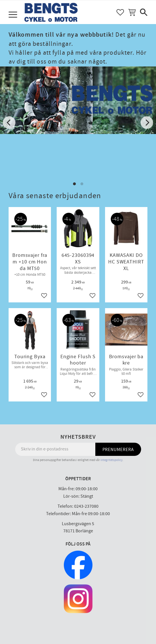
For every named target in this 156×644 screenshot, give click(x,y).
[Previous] (9, 123)
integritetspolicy (111, 460)
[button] (14, 15)
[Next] (147, 123)
